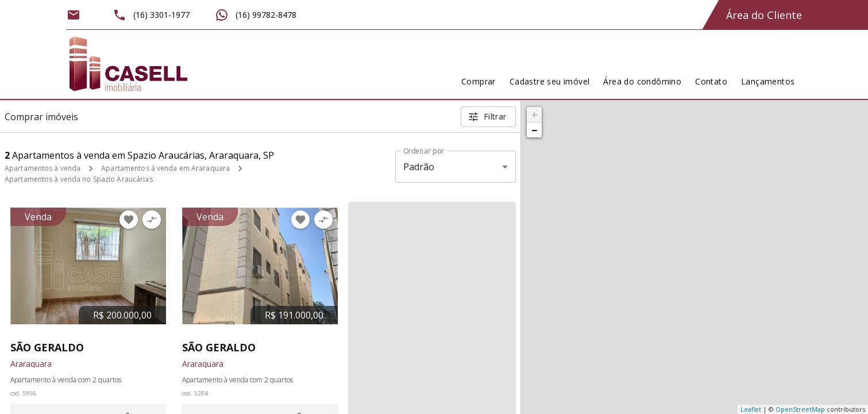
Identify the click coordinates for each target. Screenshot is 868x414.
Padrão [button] (419, 167)
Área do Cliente (764, 15)
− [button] (534, 130)
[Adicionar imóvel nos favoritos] (129, 220)
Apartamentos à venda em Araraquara (165, 168)
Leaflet (751, 409)
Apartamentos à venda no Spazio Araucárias (79, 179)
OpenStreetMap (800, 409)
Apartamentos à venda (43, 168)
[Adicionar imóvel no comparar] (152, 220)
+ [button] (535, 114)
